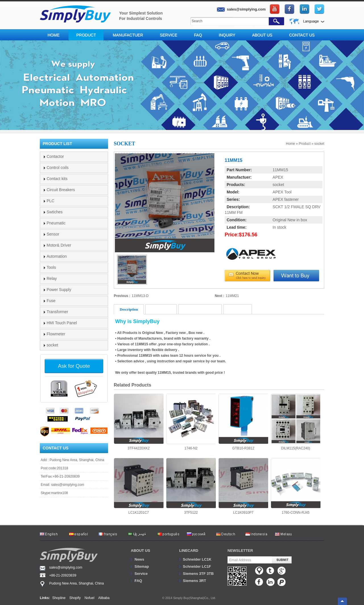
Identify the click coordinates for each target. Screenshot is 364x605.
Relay (52, 278)
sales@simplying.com (68, 485)
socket (319, 144)
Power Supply (59, 290)
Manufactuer (128, 35)
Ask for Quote (74, 366)
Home (53, 35)
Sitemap (142, 566)
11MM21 (232, 296)
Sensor (53, 234)
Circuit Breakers (61, 190)
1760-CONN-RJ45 (296, 486)
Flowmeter (56, 334)
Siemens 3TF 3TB (198, 574)
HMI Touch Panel (62, 323)
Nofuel (89, 598)
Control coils (58, 168)
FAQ (198, 35)
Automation (57, 256)
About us (140, 551)
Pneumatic (56, 223)
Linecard (189, 551)
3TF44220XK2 (139, 422)
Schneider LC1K (197, 559)
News (139, 559)
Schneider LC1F (197, 566)
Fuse (51, 301)
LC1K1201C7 (139, 486)
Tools (51, 267)
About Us (262, 35)
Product (86, 35)
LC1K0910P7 (243, 486)
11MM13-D (140, 296)
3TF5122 (191, 486)
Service (168, 35)
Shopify (75, 598)
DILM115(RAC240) (296, 422)
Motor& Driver (59, 245)
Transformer (57, 312)
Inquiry (227, 35)
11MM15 (280, 170)
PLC (50, 201)
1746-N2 (191, 422)
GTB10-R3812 (243, 422)
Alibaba (104, 598)
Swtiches (55, 212)
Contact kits (57, 179)
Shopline (59, 598)
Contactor (55, 156)
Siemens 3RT (195, 581)
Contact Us (302, 35)
